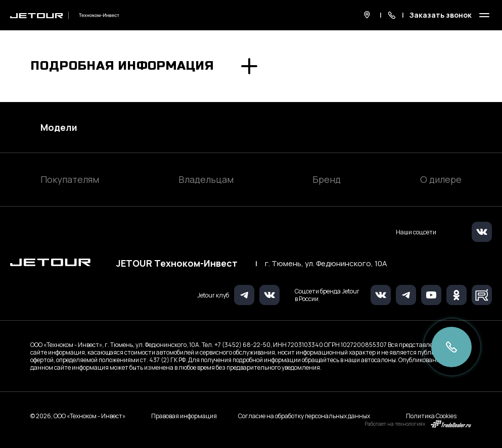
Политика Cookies (431, 416)
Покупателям (70, 179)
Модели (59, 127)
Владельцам (206, 179)
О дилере (441, 179)
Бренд (327, 179)
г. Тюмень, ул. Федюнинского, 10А (326, 264)
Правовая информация (184, 416)
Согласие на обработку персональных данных (304, 416)
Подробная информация (122, 66)
